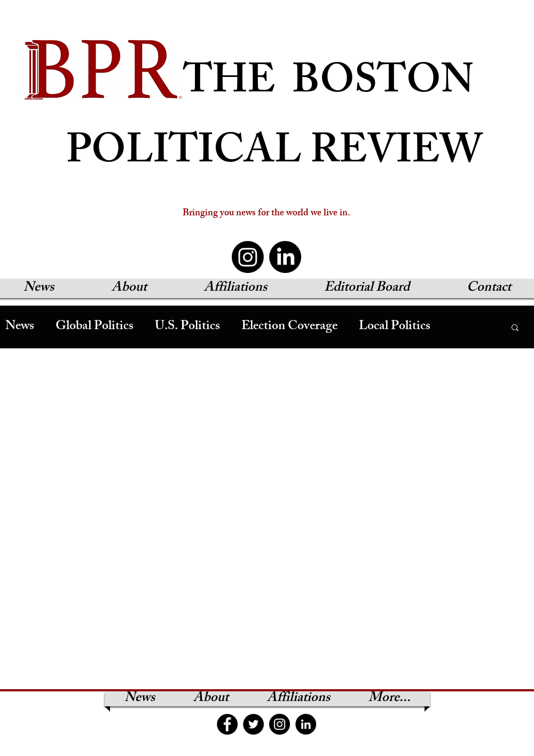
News (20, 327)
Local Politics (395, 327)
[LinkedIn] (285, 257)
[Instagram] (248, 257)
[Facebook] (227, 724)
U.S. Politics (187, 327)
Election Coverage (289, 327)
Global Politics (95, 327)
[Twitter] (253, 724)
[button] (515, 328)
